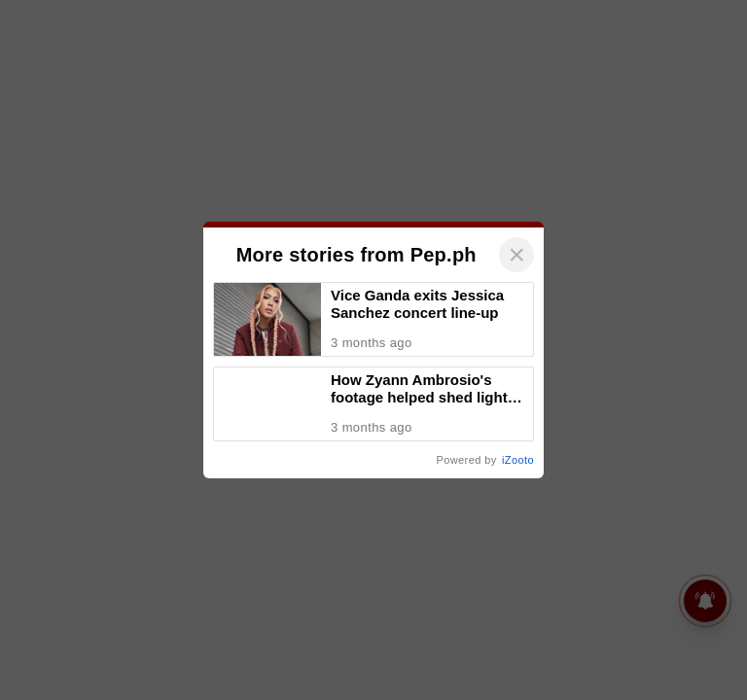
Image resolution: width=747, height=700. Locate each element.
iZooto (518, 460)
